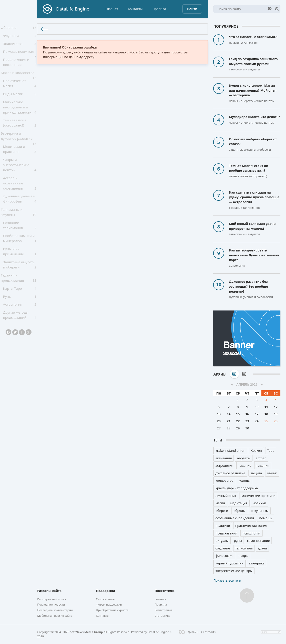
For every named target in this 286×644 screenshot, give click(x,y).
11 (266, 407)
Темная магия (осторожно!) (20, 131)
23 (247, 421)
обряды (240, 511)
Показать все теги (227, 580)
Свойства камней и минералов (20, 253)
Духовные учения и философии (20, 211)
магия (220, 503)
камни (272, 473)
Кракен (256, 451)
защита (256, 473)
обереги (222, 511)
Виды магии (20, 101)
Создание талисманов (20, 239)
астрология (224, 466)
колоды (244, 480)
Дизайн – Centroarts (197, 632)
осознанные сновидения (235, 518)
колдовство (224, 480)
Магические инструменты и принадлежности (20, 115)
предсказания (226, 533)
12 (275, 407)
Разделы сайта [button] (49, 591)
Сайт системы (106, 599)
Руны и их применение (20, 266)
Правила (159, 9)
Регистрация (164, 610)
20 (219, 421)
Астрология (20, 324)
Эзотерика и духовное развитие (19, 147)
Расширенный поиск (52, 599)
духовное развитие (230, 473)
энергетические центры (234, 571)
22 (238, 421)
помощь (266, 518)
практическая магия (251, 526)
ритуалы (222, 541)
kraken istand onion (230, 451)
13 (219, 414)
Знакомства (20, 46)
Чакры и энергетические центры (20, 176)
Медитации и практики (20, 160)
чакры (244, 556)
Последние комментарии (55, 610)
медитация (239, 503)
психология (251, 533)
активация (224, 458)
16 (247, 414)
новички (259, 503)
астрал (261, 458)
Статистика (162, 616)
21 (229, 421)
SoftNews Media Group (86, 632)
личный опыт (226, 496)
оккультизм (260, 511)
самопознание (259, 541)
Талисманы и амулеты (19, 225)
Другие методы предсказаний (20, 335)
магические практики (258, 496)
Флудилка (20, 37)
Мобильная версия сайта (55, 616)
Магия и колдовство (19, 80)
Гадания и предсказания (19, 294)
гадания (263, 466)
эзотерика (257, 563)
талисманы (244, 548)
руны (238, 541)
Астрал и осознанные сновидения (20, 194)
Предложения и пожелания (20, 67)
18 (266, 414)
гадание (245, 466)
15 (238, 414)
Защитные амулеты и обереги (20, 280)
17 (257, 414)
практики (223, 526)
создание (223, 548)
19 (275, 414)
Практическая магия (20, 90)
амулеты (244, 458)
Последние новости (51, 604)
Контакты (135, 9)
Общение (19, 28)
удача (262, 548)
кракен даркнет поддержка (237, 488)
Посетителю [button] (165, 591)
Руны (20, 315)
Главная (112, 9)
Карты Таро (20, 306)
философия (224, 556)
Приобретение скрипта (112, 610)
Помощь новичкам (20, 57)
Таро (271, 451)
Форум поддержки (109, 604)
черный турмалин (229, 563)
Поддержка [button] (105, 591)
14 (229, 414)
